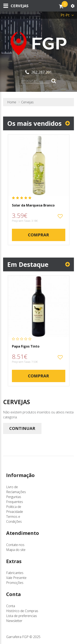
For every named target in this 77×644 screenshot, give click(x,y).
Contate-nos (15, 545)
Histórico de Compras (22, 611)
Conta (11, 606)
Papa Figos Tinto (26, 346)
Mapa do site (16, 550)
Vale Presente (16, 578)
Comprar (38, 235)
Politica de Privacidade (15, 509)
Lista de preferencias (22, 616)
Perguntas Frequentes (15, 499)
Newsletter (14, 621)
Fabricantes (15, 573)
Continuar (22, 428)
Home (12, 102)
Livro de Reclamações (16, 489)
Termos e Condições (14, 519)
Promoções (15, 583)
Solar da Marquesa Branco (33, 205)
